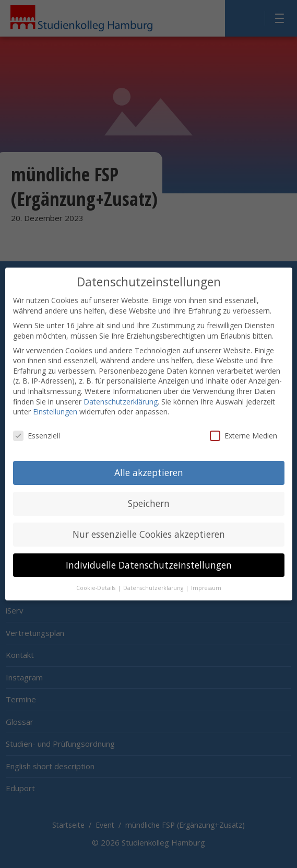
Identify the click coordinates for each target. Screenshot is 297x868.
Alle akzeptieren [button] (149, 462)
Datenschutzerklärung (121, 392)
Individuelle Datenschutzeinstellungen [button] (149, 555)
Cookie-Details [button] (97, 578)
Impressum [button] (206, 578)
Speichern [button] (149, 493)
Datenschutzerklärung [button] (154, 578)
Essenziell (37, 426)
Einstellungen (55, 402)
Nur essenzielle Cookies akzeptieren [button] (149, 524)
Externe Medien (243, 426)
